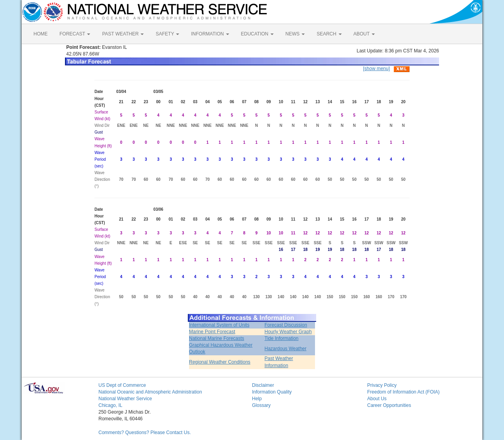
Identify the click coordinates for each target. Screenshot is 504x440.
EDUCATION (257, 34)
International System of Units (219, 325)
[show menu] (376, 69)
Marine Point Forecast (212, 332)
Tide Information (282, 338)
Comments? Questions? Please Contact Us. (145, 433)
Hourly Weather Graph (288, 332)
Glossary (261, 405)
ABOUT (364, 34)
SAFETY (167, 34)
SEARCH (329, 34)
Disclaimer (263, 385)
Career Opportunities (389, 405)
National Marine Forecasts (217, 338)
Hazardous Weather (286, 349)
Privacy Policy (382, 385)
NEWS (295, 34)
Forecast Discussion (286, 325)
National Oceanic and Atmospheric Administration (150, 392)
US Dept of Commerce (122, 385)
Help (257, 399)
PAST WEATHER (123, 34)
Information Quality (272, 392)
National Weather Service (125, 399)
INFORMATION (210, 34)
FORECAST (75, 34)
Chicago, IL (110, 405)
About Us (377, 399)
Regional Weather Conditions (220, 362)
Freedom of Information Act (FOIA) (404, 392)
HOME (41, 34)
